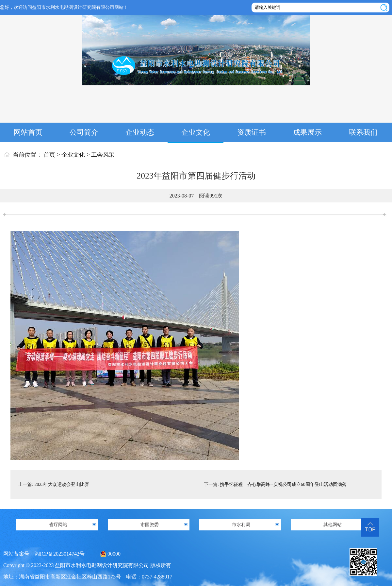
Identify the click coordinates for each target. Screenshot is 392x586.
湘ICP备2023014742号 (60, 554)
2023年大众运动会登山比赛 (62, 484)
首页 (49, 155)
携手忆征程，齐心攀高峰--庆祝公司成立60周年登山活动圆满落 (283, 484)
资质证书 (252, 132)
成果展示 (307, 132)
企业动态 (140, 132)
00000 (114, 554)
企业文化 (196, 132)
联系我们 (363, 132)
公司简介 (84, 132)
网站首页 (28, 132)
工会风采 (103, 155)
